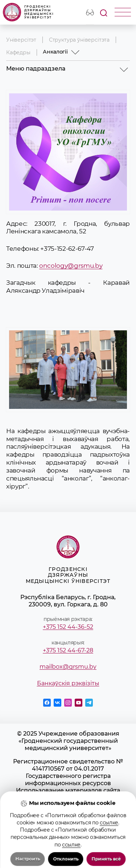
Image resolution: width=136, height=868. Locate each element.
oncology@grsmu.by (71, 266)
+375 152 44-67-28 (68, 650)
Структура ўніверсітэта (79, 40)
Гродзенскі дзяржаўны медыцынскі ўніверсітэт (28, 12)
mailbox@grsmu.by (68, 666)
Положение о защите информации (68, 812)
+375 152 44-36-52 (68, 627)
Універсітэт (21, 40)
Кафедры (18, 52)
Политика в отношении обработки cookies (68, 823)
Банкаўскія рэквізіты (68, 683)
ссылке (109, 859)
